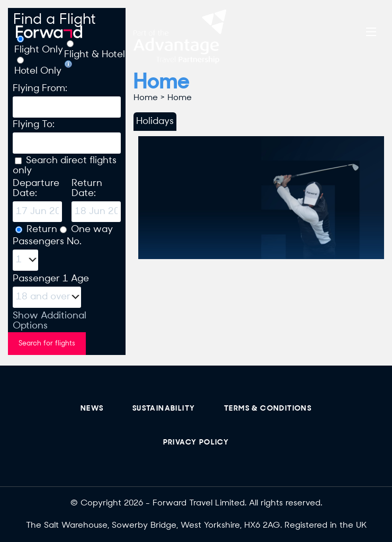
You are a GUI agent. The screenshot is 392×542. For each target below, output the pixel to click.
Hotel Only (38, 71)
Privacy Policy (196, 443)
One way (92, 230)
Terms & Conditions (268, 409)
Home (146, 98)
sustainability (164, 409)
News (92, 409)
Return (42, 230)
